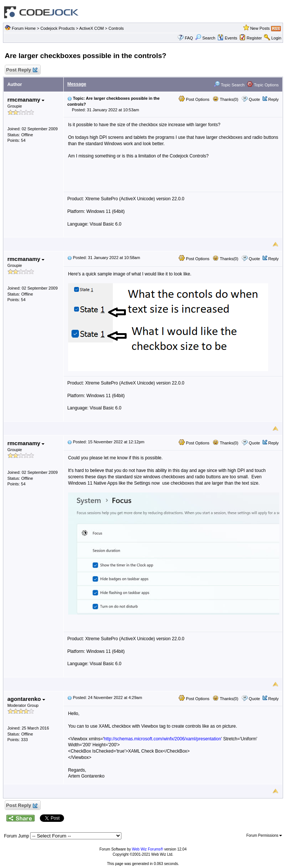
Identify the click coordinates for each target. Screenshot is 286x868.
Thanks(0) (225, 99)
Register (254, 38)
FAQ (189, 38)
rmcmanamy (26, 100)
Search (205, 38)
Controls (116, 28)
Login (276, 38)
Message (77, 84)
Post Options (194, 99)
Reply (273, 99)
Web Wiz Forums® (147, 849)
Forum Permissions (264, 835)
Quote (254, 99)
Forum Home (24, 28)
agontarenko (26, 699)
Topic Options (263, 85)
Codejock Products (57, 28)
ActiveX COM (92, 28)
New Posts (260, 28)
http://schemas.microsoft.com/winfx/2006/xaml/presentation (163, 739)
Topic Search (229, 85)
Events (227, 38)
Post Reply (22, 70)
